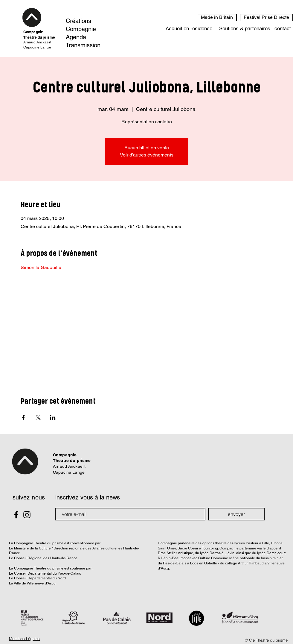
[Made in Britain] (217, 18)
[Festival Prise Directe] (266, 18)
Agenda (76, 37)
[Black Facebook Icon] (16, 515)
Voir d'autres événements (147, 155)
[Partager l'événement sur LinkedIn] (53, 417)
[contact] (283, 29)
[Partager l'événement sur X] (38, 417)
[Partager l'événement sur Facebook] (23, 417)
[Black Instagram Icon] (27, 515)
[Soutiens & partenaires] (245, 29)
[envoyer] (236, 514)
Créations (78, 21)
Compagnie (81, 29)
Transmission (83, 45)
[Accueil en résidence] (189, 29)
